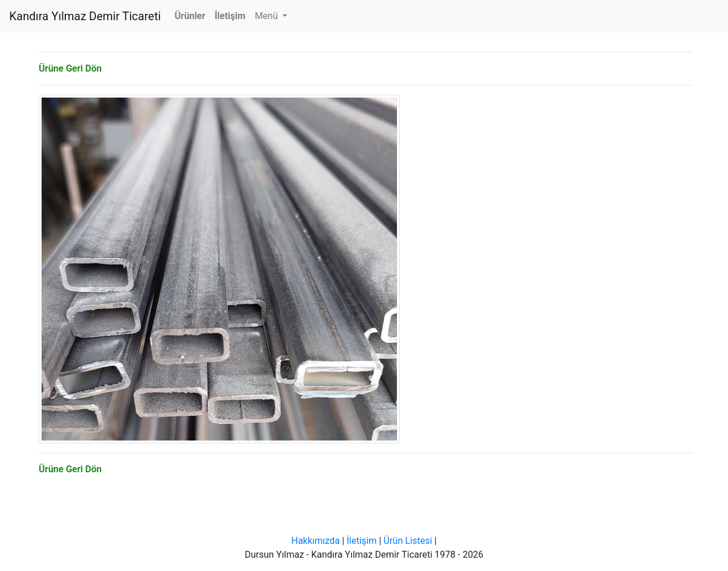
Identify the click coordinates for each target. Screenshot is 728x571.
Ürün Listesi (408, 541)
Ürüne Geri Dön (70, 68)
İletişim (362, 541)
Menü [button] (268, 16)
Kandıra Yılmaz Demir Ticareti (85, 16)
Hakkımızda (315, 541)
